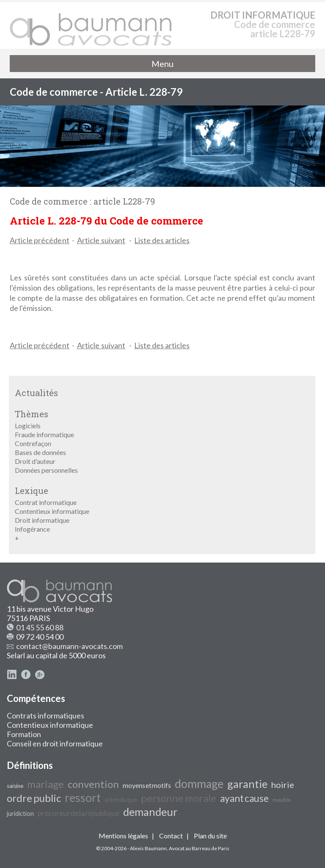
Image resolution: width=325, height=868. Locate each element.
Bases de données (40, 452)
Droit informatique (42, 520)
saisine (15, 786)
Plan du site (210, 836)
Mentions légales (123, 836)
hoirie (283, 785)
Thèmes (32, 414)
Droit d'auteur (35, 461)
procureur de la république (78, 813)
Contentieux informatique (52, 511)
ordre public (34, 798)
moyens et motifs (147, 785)
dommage (199, 784)
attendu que (121, 800)
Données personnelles (46, 470)
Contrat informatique (46, 502)
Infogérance (32, 529)
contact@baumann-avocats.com (69, 646)
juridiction (20, 814)
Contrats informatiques (45, 715)
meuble (282, 800)
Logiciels (28, 426)
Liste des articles (162, 240)
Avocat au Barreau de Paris (199, 848)
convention (93, 784)
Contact (171, 836)
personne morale (179, 798)
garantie (247, 784)
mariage (45, 784)
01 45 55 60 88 (40, 627)
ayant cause (244, 798)
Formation (24, 734)
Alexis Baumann (148, 848)
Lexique (32, 491)
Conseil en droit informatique (55, 743)
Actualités (36, 393)
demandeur (150, 812)
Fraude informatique (44, 434)
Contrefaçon (33, 443)
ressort (83, 798)
